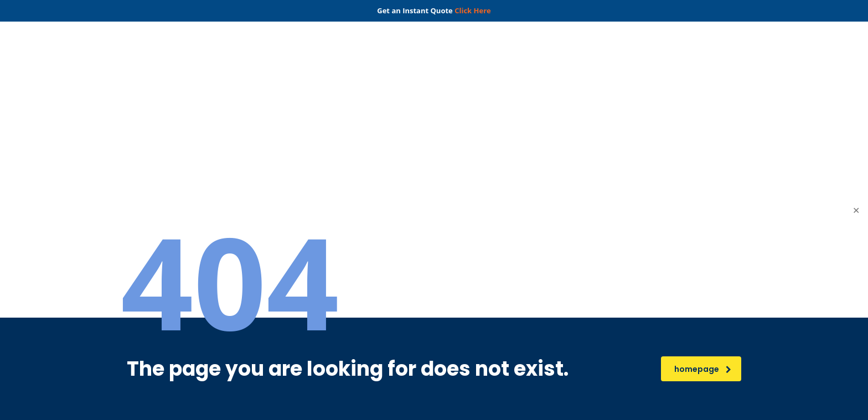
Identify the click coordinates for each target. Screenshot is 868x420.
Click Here (473, 11)
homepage (703, 369)
